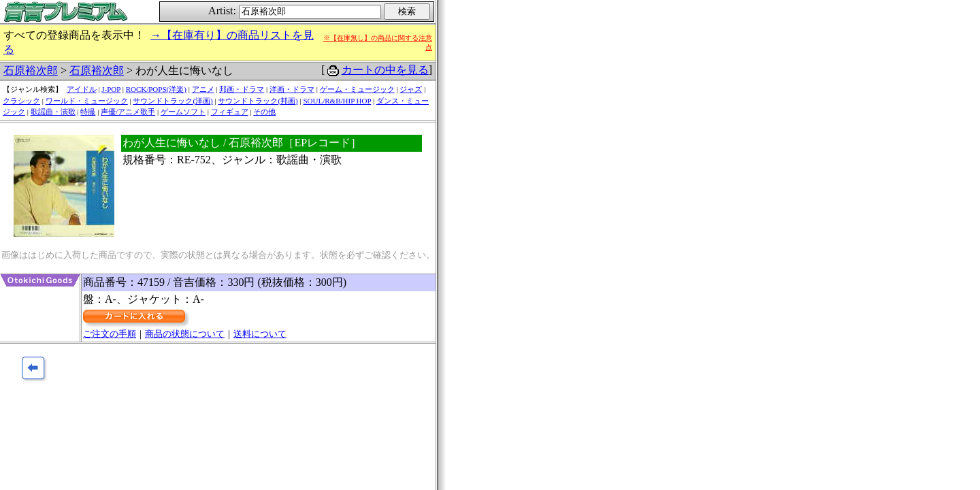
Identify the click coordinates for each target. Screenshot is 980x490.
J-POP (111, 89)
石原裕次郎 (31, 70)
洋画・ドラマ (292, 89)
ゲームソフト (183, 112)
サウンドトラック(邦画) (258, 101)
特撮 (88, 112)
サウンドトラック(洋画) (173, 101)
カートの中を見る (385, 70)
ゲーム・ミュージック (357, 89)
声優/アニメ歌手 (128, 112)
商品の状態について (185, 334)
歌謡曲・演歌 (53, 112)
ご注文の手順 (110, 334)
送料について (260, 334)
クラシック (21, 101)
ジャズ (411, 89)
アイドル (82, 89)
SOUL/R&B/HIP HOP (337, 101)
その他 (264, 112)
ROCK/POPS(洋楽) (156, 89)
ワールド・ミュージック (87, 101)
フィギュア (230, 112)
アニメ (203, 89)
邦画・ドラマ (242, 89)
